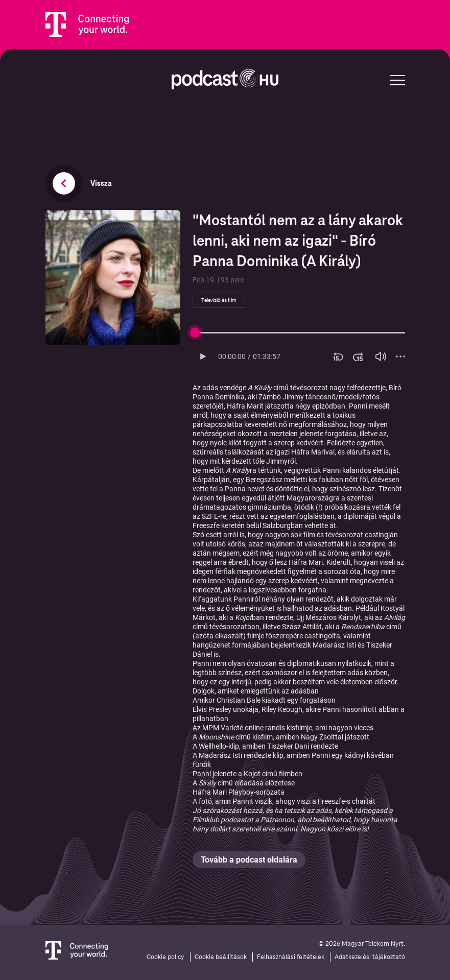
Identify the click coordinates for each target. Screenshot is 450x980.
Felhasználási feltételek (291, 957)
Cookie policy (165, 957)
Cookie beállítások (221, 957)
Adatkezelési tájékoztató (370, 957)
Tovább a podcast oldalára (249, 860)
